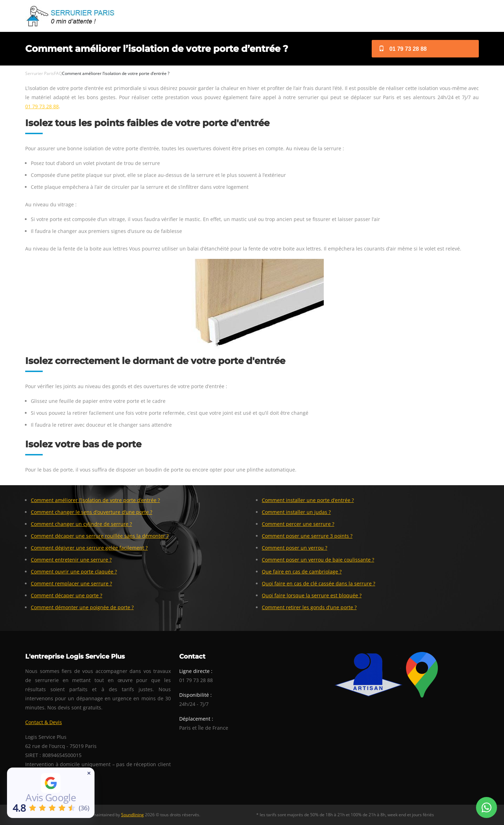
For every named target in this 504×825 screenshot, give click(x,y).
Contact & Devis (44, 722)
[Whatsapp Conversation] (486, 807)
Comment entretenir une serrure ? (71, 560)
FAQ (58, 73)
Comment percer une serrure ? (298, 524)
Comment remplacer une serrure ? (71, 583)
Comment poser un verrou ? (295, 548)
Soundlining (132, 815)
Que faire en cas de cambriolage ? (302, 572)
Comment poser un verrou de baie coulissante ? (318, 560)
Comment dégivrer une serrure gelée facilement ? (89, 548)
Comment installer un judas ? (296, 512)
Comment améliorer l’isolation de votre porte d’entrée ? (95, 500)
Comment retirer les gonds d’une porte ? (309, 607)
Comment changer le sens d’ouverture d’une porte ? (92, 512)
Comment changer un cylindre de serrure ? (81, 524)
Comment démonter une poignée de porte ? (82, 607)
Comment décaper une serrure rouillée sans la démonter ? (100, 536)
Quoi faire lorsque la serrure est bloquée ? (312, 595)
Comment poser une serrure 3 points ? (307, 536)
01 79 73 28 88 (403, 49)
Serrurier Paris (40, 73)
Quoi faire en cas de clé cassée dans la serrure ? (318, 583)
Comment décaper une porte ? (66, 595)
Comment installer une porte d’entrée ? (308, 500)
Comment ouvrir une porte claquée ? (74, 572)
